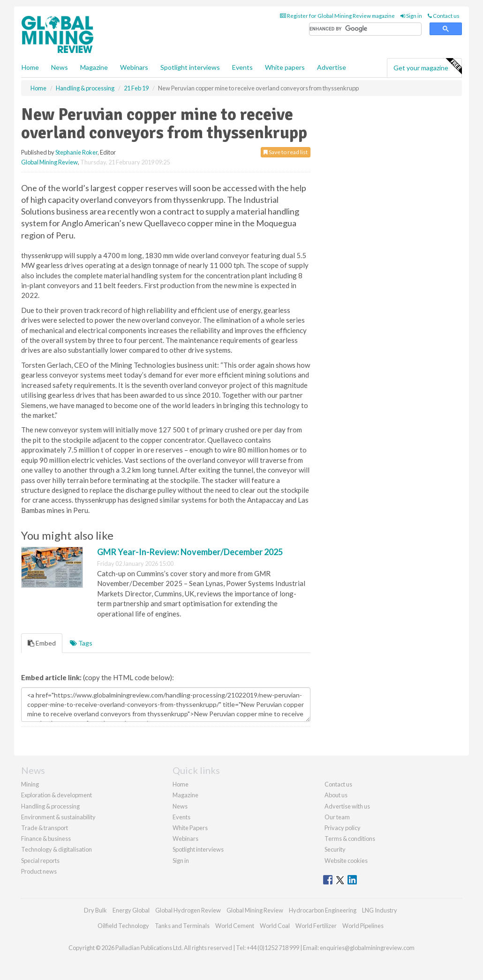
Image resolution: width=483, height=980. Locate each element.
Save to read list (286, 152)
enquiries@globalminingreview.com (367, 948)
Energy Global (131, 910)
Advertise (332, 67)
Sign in (411, 16)
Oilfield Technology (123, 926)
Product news (39, 871)
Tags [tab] (81, 643)
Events (242, 67)
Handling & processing (50, 806)
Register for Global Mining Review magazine (337, 16)
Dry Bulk (95, 910)
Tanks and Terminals (182, 926)
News (180, 806)
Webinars (134, 67)
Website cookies (346, 861)
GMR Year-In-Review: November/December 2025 (190, 552)
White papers (285, 67)
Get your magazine (427, 67)
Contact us (444, 16)
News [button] (60, 67)
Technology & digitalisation (57, 849)
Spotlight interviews (190, 67)
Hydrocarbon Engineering (323, 910)
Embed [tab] (42, 643)
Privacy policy (343, 828)
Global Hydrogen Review (188, 910)
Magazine (94, 67)
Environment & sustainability (58, 817)
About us (336, 795)
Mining (30, 784)
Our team (337, 817)
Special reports (40, 861)
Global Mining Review (49, 162)
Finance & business (46, 839)
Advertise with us (347, 806)
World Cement (235, 926)
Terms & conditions (350, 839)
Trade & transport (45, 828)
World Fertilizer (316, 926)
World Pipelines (363, 926)
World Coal (275, 926)
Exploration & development (57, 795)
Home (30, 67)
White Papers (190, 828)
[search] (365, 29)
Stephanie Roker (76, 152)
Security (335, 849)
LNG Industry (380, 910)
